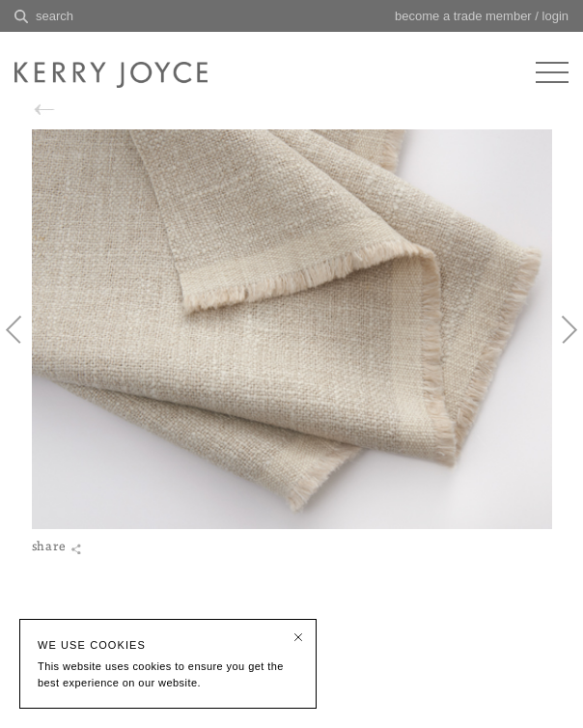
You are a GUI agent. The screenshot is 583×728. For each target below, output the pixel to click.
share (57, 580)
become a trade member (463, 16)
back (72, 110)
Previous (24, 346)
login (555, 16)
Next (559, 346)
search (55, 16)
